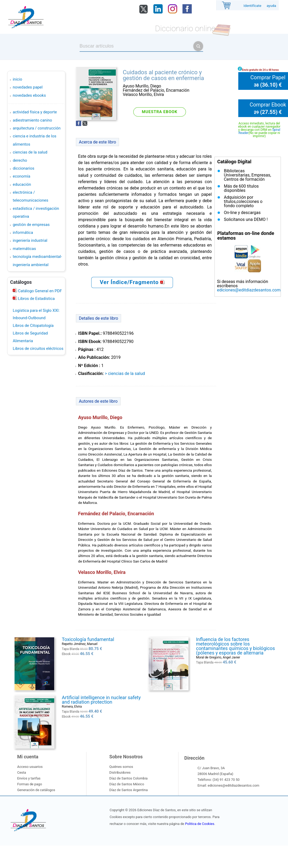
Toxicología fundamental (88, 639)
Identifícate (252, 6)
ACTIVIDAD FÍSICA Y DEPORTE (35, 112)
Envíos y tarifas (29, 778)
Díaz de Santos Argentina (128, 790)
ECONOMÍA (21, 176)
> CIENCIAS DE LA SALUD (125, 373)
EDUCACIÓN (22, 184)
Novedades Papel (28, 87)
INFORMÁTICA (23, 233)
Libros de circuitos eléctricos (38, 349)
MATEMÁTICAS (24, 249)
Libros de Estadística (36, 299)
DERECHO (20, 160)
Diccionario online (185, 28)
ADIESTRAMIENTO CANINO (32, 120)
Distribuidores (120, 772)
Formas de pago (30, 784)
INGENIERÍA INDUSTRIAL (30, 240)
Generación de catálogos (36, 790)
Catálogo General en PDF (39, 291)
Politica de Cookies (200, 824)
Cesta (22, 772)
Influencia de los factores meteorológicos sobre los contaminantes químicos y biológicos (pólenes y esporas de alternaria (235, 646)
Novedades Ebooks (29, 95)
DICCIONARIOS (23, 168)
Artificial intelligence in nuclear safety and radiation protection (101, 700)
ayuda (271, 6)
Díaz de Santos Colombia (128, 778)
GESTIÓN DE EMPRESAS (31, 225)
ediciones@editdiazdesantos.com (249, 290)
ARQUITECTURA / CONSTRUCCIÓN (37, 128)
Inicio (17, 79)
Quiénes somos (121, 767)
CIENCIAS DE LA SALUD (30, 152)
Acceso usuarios (30, 767)
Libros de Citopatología (33, 326)
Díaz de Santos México (127, 784)
